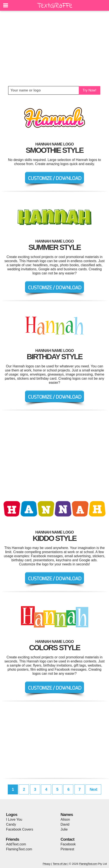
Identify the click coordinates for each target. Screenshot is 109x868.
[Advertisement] (54, 48)
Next (93, 789)
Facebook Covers (20, 829)
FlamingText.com (19, 849)
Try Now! (89, 90)
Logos (12, 815)
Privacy (47, 864)
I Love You (14, 819)
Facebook (68, 844)
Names (67, 815)
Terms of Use (60, 864)
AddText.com (16, 844)
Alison (65, 819)
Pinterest (67, 849)
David (65, 824)
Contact (68, 839)
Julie (64, 829)
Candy (11, 824)
